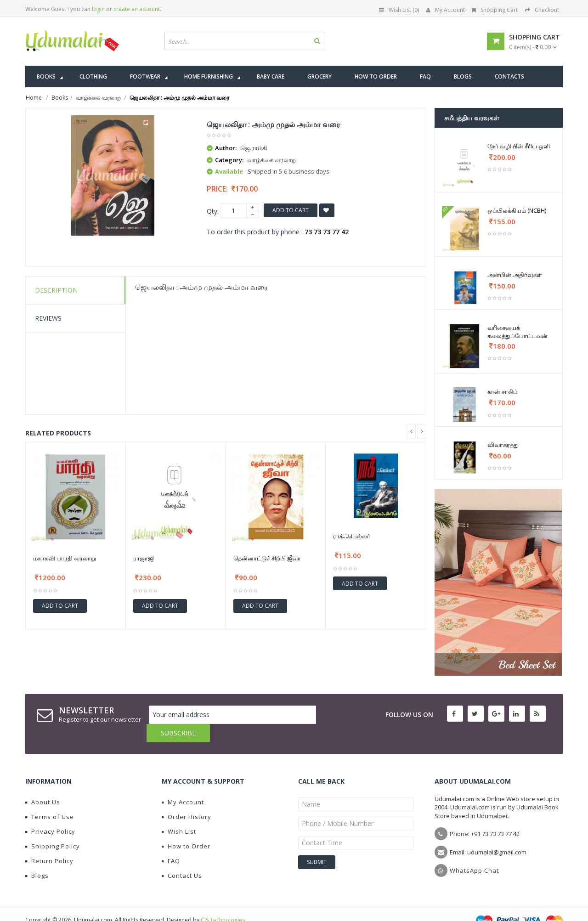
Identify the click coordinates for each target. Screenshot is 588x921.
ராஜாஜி (144, 558)
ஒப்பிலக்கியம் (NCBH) (517, 210)
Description (56, 290)
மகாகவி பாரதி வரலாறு (65, 558)
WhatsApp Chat (474, 852)
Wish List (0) (399, 10)
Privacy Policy (50, 813)
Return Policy (49, 842)
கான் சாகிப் (503, 391)
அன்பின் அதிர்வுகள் (515, 275)
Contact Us (182, 857)
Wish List (179, 813)
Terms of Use (50, 798)
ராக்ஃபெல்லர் (352, 536)
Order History (187, 798)
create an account (137, 9)
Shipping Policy (53, 828)
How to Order (186, 828)
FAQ (171, 842)
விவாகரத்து (503, 445)
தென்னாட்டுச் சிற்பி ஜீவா (267, 558)
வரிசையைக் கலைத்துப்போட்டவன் (517, 332)
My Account (446, 10)
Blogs (37, 857)
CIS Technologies (223, 901)
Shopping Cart (495, 10)
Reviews (48, 318)
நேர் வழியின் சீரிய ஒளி (519, 146)
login (98, 9)
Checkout (542, 10)
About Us (43, 784)
